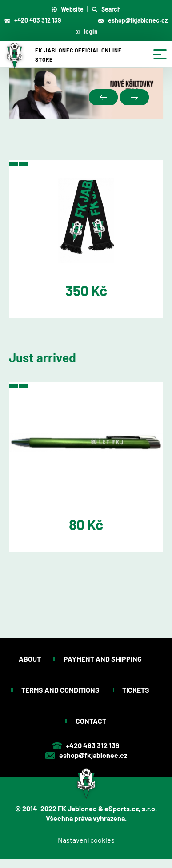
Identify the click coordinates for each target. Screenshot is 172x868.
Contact (92, 721)
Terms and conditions (61, 690)
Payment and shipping (103, 659)
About (30, 659)
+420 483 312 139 (33, 20)
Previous (103, 97)
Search (106, 9)
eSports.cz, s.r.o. (131, 808)
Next (134, 97)
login (86, 31)
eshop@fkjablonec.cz (133, 20)
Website (68, 9)
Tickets (136, 690)
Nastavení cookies (86, 840)
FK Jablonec (77, 808)
